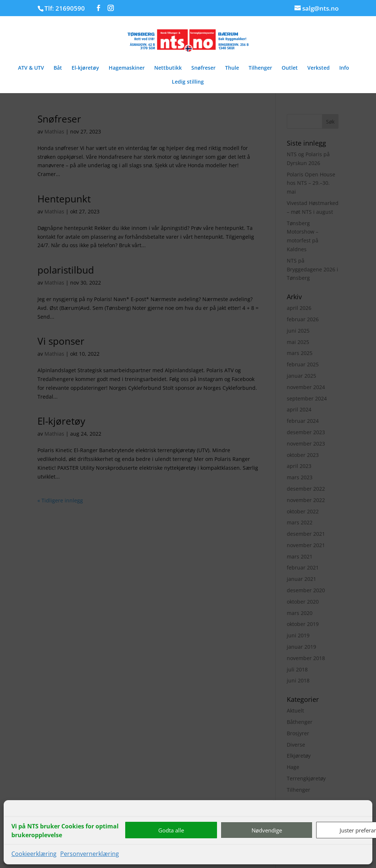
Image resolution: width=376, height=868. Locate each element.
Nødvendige (267, 830)
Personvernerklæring (90, 854)
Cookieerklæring (34, 854)
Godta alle (171, 830)
